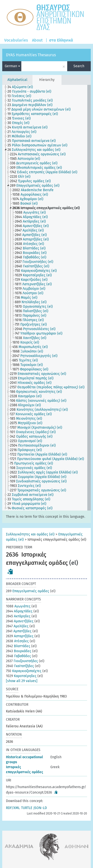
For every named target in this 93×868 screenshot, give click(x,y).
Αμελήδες (17, 626)
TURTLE (27, 808)
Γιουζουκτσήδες (22, 661)
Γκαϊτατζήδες (20, 666)
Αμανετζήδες (20, 621)
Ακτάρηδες (18, 616)
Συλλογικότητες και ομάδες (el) (30, 534)
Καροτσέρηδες (21, 676)
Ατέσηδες (17, 641)
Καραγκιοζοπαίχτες (24, 671)
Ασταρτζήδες (20, 636)
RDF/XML (13, 808)
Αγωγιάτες (18, 606)
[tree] (46, 298)
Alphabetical (17, 80)
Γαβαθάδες (18, 656)
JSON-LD (40, 808)
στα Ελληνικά (61, 40)
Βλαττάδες (18, 646)
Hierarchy (47, 80)
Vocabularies (16, 40)
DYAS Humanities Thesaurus (31, 55)
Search (79, 66)
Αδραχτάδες (19, 611)
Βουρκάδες (19, 651)
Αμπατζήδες (19, 631)
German (12, 66)
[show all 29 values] (22, 681)
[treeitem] (22, 87)
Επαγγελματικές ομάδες (28, 591)
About (37, 40)
